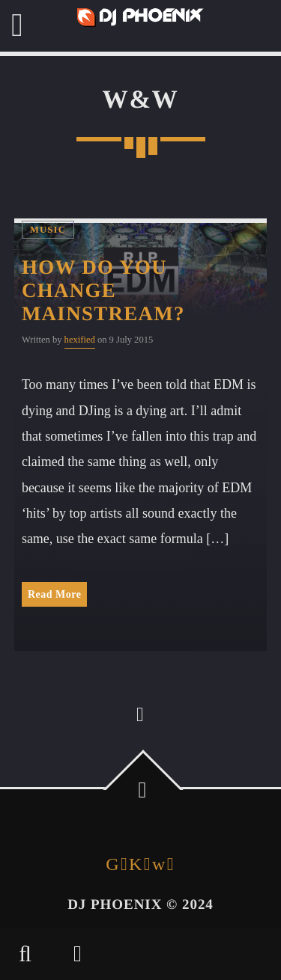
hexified (80, 340)
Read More (55, 594)
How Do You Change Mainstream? (103, 290)
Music (48, 230)
